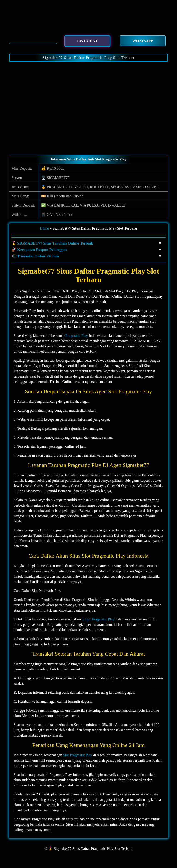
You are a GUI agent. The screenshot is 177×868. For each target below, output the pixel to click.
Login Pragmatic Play (98, 619)
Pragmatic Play (77, 336)
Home (44, 228)
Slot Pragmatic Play (78, 755)
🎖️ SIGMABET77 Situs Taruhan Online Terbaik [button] (86, 243)
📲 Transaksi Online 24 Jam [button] (86, 256)
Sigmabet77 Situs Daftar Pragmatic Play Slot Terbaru (88, 58)
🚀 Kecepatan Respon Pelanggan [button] (86, 250)
